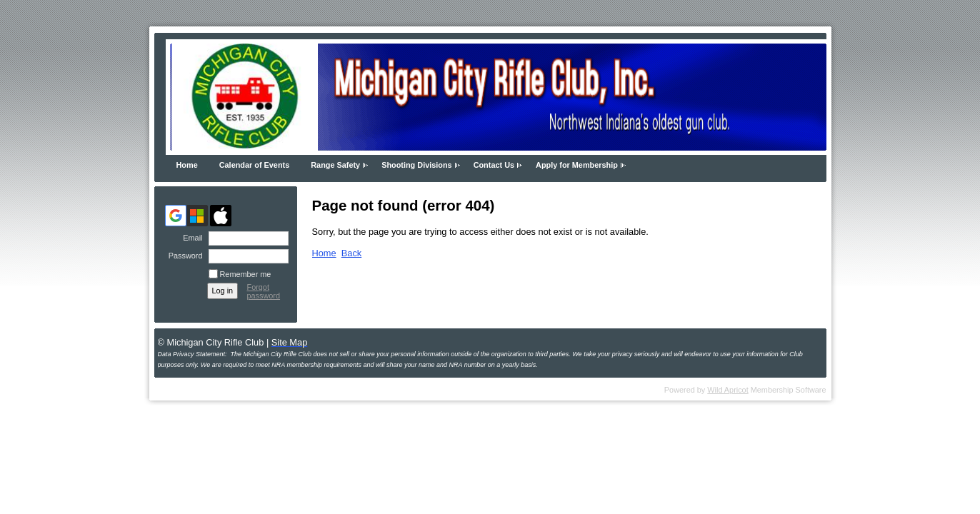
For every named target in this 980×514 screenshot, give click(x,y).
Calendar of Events (255, 165)
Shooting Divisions (416, 165)
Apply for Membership (577, 165)
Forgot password (264, 291)
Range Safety (335, 165)
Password (182, 256)
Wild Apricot (727, 390)
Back (351, 253)
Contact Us (494, 165)
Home (187, 165)
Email (190, 238)
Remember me (246, 274)
